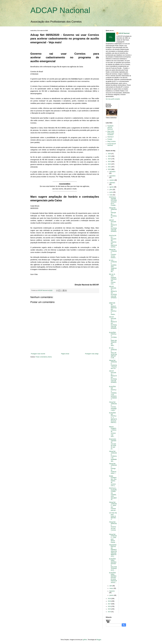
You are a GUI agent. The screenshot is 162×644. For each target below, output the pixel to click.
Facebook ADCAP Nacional (110, 127)
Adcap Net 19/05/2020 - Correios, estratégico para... (113, 406)
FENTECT (111, 137)
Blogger (99, 640)
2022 (110, 164)
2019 (110, 599)
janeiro (112, 595)
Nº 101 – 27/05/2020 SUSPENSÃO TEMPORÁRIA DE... (113, 266)
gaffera (85, 640)
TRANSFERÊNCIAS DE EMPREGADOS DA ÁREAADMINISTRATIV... (113, 551)
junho (111, 192)
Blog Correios (112, 141)
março (112, 588)
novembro (112, 176)
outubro (112, 180)
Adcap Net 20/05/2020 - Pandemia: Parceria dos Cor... (113, 364)
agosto (112, 187)
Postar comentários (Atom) (44, 357)
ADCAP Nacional (60, 10)
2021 (110, 167)
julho (111, 190)
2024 (110, 159)
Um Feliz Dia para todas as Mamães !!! (113, 516)
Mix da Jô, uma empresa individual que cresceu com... (113, 279)
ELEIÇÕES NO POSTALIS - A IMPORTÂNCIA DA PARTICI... (113, 419)
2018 (110, 601)
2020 (110, 169)
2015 (110, 609)
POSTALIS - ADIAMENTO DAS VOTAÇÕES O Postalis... (113, 201)
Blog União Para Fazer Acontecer (111, 133)
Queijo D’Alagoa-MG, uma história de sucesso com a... (113, 481)
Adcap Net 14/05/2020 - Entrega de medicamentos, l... (113, 468)
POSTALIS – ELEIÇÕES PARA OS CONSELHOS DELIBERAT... (113, 494)
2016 (110, 606)
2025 (110, 156)
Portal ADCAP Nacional (112, 145)
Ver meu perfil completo (113, 99)
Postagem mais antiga (92, 354)
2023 (110, 162)
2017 (110, 604)
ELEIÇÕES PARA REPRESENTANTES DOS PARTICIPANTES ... (113, 578)
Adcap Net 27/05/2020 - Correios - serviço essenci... (113, 254)
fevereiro (112, 591)
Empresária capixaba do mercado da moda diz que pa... (113, 444)
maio (111, 195)
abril (111, 586)
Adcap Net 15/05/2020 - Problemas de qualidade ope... (113, 456)
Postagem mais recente (38, 354)
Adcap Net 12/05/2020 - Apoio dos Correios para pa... (113, 506)
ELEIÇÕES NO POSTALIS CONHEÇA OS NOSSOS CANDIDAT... (113, 393)
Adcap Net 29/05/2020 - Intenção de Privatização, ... (113, 213)
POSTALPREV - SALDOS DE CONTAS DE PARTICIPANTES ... (113, 241)
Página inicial (65, 354)
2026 (110, 154)
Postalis (110, 139)
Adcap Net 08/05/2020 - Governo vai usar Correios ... (113, 527)
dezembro (112, 172)
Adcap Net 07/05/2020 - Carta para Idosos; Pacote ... (113, 538)
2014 (110, 612)
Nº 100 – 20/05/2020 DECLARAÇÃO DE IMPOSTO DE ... (113, 353)
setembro (112, 183)
